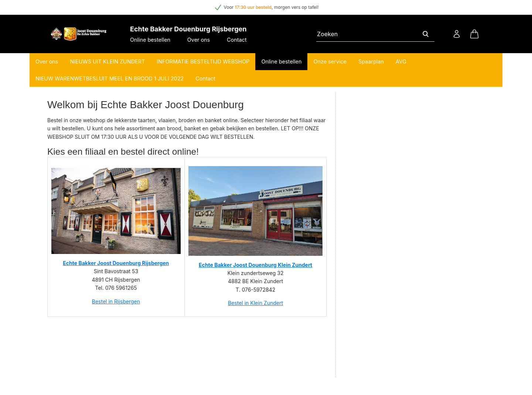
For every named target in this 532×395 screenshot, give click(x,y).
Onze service (330, 61)
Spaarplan (371, 61)
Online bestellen (150, 40)
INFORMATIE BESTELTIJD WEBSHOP (203, 61)
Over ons (199, 40)
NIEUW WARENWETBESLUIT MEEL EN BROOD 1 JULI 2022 (110, 78)
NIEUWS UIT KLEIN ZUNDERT (107, 61)
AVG (401, 61)
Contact (237, 40)
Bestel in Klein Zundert (255, 303)
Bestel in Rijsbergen (116, 301)
